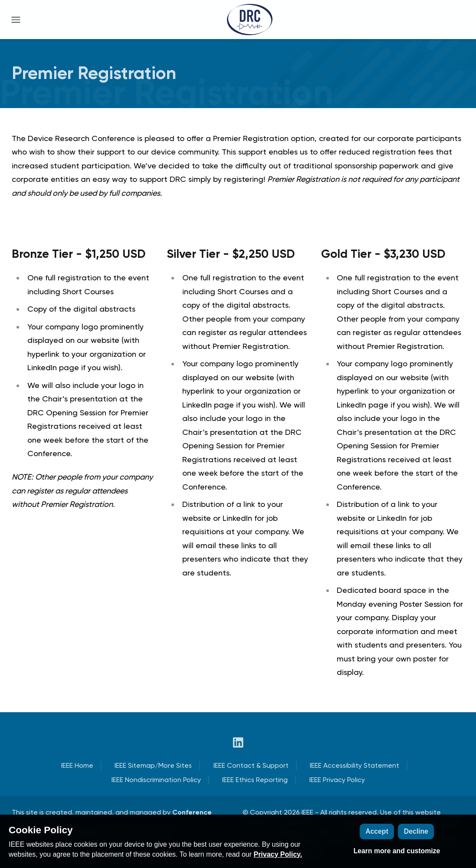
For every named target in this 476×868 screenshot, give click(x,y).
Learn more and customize (397, 851)
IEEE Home (77, 765)
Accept (377, 831)
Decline (416, 831)
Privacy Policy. (278, 854)
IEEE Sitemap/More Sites (153, 765)
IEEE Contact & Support (251, 765)
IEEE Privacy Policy (337, 780)
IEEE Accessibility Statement (355, 765)
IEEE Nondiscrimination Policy (156, 780)
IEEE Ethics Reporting (255, 780)
